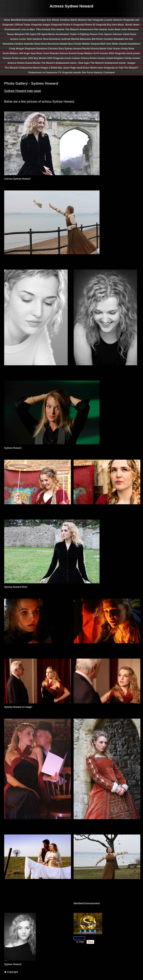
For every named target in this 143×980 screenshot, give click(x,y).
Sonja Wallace (85, 53)
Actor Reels (114, 29)
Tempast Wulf (98, 44)
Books (129, 25)
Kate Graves (114, 49)
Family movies (132, 58)
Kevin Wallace (10, 53)
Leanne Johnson (113, 20)
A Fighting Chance (88, 34)
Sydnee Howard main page (23, 91)
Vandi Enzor (83, 68)
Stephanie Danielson (36, 49)
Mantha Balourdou (81, 39)
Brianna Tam (85, 20)
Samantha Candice (13, 44)
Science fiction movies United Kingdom (102, 58)
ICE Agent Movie (46, 34)
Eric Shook (53, 20)
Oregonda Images (41, 25)
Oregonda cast (131, 20)
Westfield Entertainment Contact (29, 20)
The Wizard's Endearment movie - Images (113, 63)
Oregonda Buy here (106, 25)
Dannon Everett (68, 53)
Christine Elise (56, 49)
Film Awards (58, 29)
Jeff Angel (24, 53)
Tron (101, 34)
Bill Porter (98, 39)
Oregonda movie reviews (66, 58)
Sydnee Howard (73, 49)
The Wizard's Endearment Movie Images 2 (27, 68)
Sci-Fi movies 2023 (103, 53)
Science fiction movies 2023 (18, 58)
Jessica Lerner (18, 39)
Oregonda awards (71, 73)
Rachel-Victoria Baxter (95, 49)
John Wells (112, 44)
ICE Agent (31, 34)
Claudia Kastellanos (129, 44)
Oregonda (98, 20)
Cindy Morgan (17, 49)
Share (78, 938)
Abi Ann (129, 39)
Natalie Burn (67, 44)
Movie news (97, 68)
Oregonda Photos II (62, 25)
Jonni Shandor (51, 53)
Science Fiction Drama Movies (24, 63)
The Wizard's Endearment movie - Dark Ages (65, 63)
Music (121, 25)
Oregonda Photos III (84, 25)
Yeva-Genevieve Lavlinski (57, 39)
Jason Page (70, 68)
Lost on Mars (28, 29)
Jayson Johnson (113, 34)
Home (7, 20)
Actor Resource (130, 29)
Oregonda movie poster (127, 53)
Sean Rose (36, 53)
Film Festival (43, 29)
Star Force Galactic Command (98, 73)
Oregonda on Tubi (114, 68)
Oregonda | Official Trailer (16, 25)
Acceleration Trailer (66, 34)
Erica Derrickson (51, 44)
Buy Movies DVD (43, 58)
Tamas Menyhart (16, 34)
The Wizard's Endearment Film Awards (86, 29)
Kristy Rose (128, 49)
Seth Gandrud (34, 39)
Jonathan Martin (69, 20)
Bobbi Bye (57, 68)
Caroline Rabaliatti (114, 39)
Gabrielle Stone (33, 44)
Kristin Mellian (82, 44)
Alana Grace (129, 34)
